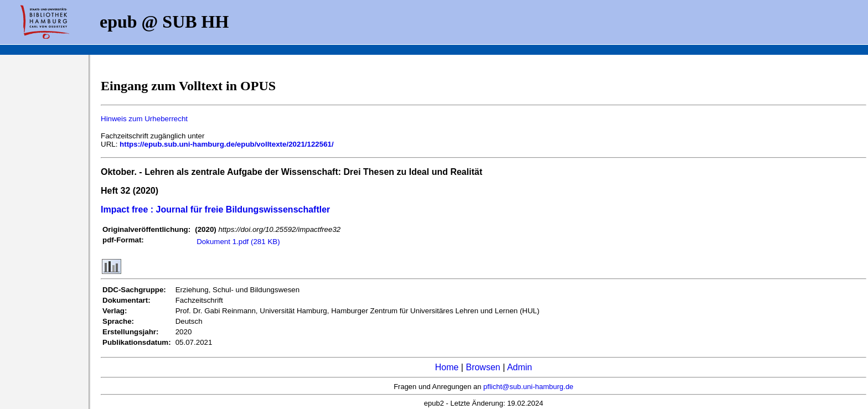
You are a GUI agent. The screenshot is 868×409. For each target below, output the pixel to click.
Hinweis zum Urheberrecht (144, 119)
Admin (520, 367)
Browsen (483, 367)
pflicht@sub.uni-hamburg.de (528, 387)
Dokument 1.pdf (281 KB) (238, 242)
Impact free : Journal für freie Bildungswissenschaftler (215, 209)
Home (447, 367)
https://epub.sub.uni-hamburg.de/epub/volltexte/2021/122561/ (227, 144)
